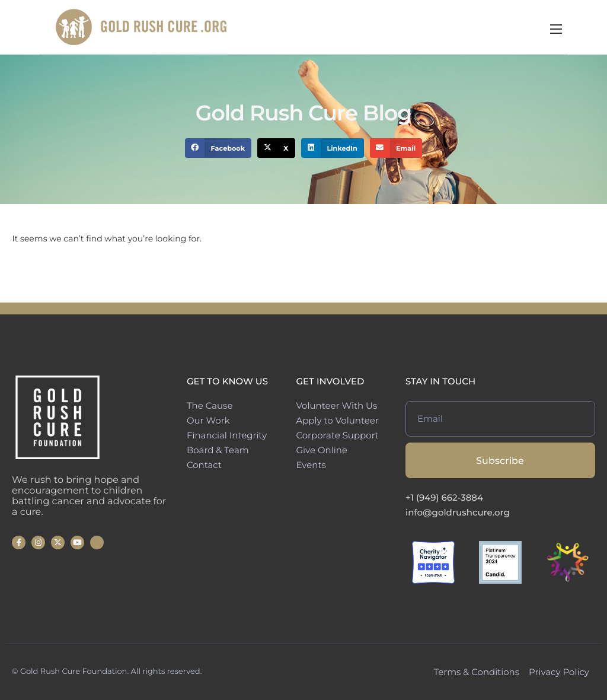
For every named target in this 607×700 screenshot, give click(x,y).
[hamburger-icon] (595, 29)
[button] (218, 148)
